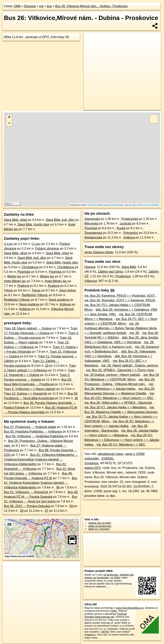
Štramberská (93, 233)
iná (41, 6)
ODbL (114, 611)
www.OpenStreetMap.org (130, 608)
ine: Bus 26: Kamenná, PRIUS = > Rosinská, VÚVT (120, 296)
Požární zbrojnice (47, 249)
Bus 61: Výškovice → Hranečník (26, 492)
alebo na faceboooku (100, 526)
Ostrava (90, 267)
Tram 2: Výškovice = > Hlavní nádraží (30, 389)
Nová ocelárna (59, 300)
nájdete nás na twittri (100, 523)
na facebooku (111, 575)
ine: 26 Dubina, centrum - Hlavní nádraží (112, 375)
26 (112, 290)
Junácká (125, 223)
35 (76, 398)
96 (58, 487)
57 (47, 511)
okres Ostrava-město (99, 252)
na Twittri (115, 578)
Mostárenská (93, 237)
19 (47, 366)
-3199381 (107, 459)
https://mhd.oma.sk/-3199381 (145, 205)
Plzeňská (24, 272)
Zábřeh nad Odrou (110, 272)
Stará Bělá (129, 267)
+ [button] (9, 118)
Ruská (121, 228)
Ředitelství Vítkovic (35, 295)
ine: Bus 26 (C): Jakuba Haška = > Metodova (115, 407)
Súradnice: (92, 463)
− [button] (9, 124)
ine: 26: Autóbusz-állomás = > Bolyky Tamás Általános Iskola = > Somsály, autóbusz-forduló (121, 328)
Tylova (8, 290)
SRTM (105, 632)
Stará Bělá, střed (15, 220)
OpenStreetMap (96, 205)
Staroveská (92, 219)
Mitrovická (91, 223)
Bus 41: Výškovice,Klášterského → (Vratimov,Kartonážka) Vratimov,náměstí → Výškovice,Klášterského (41, 459)
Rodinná (23, 286)
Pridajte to (90, 635)
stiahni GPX (93, 468)
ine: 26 (134, 333)
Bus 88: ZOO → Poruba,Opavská (27, 506)
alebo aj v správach (99, 529)
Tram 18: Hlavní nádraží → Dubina (28, 328)
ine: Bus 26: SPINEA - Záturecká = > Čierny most (120, 370)
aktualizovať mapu (111, 454)
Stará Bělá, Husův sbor (33, 224)
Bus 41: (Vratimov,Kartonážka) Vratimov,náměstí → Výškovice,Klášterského (41, 483)
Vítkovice (91, 281)
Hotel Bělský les (15, 281)
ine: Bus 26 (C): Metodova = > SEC (121, 445)
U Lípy (8, 244)
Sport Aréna (67, 290)
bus (49, 6)
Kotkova (65, 304)
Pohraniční (131, 233)
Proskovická (130, 219)
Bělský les (14, 276)
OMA (17, 6)
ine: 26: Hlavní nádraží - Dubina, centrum (130, 365)
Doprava (30, 6)
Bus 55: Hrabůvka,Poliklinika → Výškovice (33, 432)
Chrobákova (30, 267)
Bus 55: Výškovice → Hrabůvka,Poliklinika (35, 436)
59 (71, 506)
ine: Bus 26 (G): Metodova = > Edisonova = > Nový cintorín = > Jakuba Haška (122, 440)
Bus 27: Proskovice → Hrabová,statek (30, 427)
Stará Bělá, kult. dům (60, 220)
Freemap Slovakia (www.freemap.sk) (106, 615)
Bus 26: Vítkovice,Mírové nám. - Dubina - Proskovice (91, 6)
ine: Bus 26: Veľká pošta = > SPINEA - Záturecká (118, 403)
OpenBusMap (117, 205)
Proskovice (123, 276)
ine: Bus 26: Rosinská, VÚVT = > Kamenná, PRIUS (120, 300)
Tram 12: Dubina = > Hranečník (26, 394)
